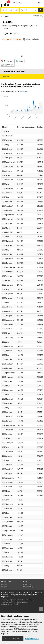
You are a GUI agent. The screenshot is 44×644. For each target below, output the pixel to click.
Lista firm (5, 16)
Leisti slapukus (13, 638)
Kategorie (4, 587)
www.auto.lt (29, 600)
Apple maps (7, 65)
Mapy (25, 582)
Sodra (6, 76)
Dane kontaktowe (28, 593)
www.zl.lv (15, 604)
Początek (4, 584)
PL (40, 3)
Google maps (7, 61)
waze (19, 61)
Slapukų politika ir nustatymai (19, 595)
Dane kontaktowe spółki (15, 71)
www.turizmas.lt (7, 602)
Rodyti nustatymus (33, 639)
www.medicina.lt (18, 600)
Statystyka (34, 595)
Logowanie (5, 597)
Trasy (29, 584)
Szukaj (40, 10)
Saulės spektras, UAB (13, 593)
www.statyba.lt (6, 600)
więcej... (26, 91)
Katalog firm (17, 3)
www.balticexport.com (21, 602)
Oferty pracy (28, 587)
